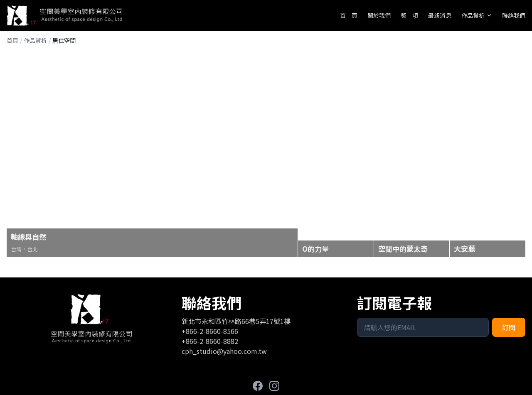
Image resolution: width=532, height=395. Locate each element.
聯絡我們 (514, 15)
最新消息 (440, 15)
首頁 (12, 40)
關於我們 (379, 15)
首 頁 (349, 15)
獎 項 (409, 15)
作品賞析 (477, 15)
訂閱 (509, 327)
